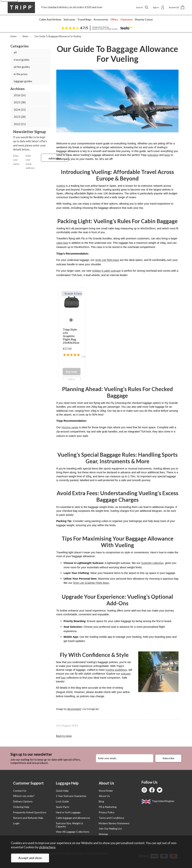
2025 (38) (20, 102)
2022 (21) (20, 124)
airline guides (22, 67)
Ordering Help (21, 807)
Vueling (61, 186)
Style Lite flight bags (107, 260)
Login (16, 823)
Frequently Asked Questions (30, 812)
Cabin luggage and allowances (73, 818)
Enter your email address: (33, 162)
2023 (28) (20, 117)
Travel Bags (84, 19)
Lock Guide (62, 801)
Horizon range (70, 427)
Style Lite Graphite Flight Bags (91, 583)
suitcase (126, 674)
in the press (21, 74)
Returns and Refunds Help (28, 818)
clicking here (47, 847)
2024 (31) (20, 110)
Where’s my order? (24, 796)
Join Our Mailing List (110, 829)
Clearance (127, 19)
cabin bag (62, 243)
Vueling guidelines (116, 670)
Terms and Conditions (111, 818)
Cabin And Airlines (50, 19)
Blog (101, 801)
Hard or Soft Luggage (68, 812)
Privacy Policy (107, 812)
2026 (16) (20, 95)
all (15, 52)
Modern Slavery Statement (114, 823)
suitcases (153, 155)
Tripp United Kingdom (158, 801)
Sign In (159, 7)
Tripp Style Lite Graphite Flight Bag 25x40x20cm (71, 336)
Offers (114, 19)
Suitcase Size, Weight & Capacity (69, 825)
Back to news (64, 736)
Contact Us (20, 791)
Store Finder (106, 791)
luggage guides (23, 81)
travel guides (22, 60)
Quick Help (62, 791)
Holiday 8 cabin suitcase (106, 271)
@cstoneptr (75, 709)
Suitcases (69, 19)
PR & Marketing (108, 807)
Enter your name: (19, 160)
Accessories (101, 19)
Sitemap (103, 834)
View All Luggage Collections (73, 832)
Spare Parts (63, 807)
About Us (104, 796)
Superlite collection (152, 563)
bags (167, 155)
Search (142, 7)
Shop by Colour (144, 19)
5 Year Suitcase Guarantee (71, 796)
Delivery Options (23, 801)
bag (63, 678)
